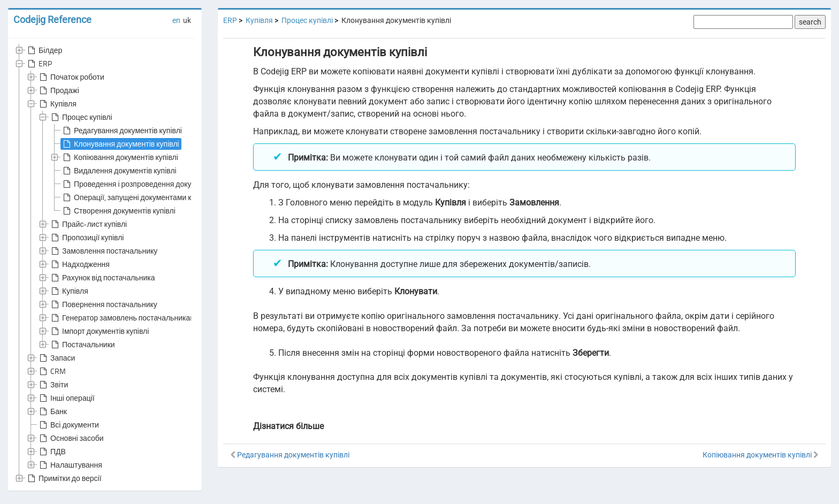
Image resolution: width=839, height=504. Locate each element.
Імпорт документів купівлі (99, 331)
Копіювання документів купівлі (120, 157)
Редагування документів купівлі (121, 131)
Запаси (56, 358)
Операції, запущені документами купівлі (136, 197)
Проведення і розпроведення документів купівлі (150, 184)
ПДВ (52, 452)
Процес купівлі (81, 117)
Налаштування (70, 465)
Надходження (79, 264)
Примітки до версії (64, 478)
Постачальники (82, 345)
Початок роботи (71, 77)
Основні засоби (71, 438)
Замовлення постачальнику (103, 251)
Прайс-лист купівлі (88, 224)
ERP (39, 64)
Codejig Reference (52, 20)
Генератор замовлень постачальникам (122, 318)
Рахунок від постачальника (102, 278)
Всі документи (68, 425)
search (810, 22)
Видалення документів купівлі (119, 171)
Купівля (57, 104)
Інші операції (66, 398)
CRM (52, 371)
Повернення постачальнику (103, 304)
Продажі (58, 90)
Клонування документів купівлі (120, 144)
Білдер (44, 50)
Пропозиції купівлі (86, 238)
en (176, 20)
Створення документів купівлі (118, 211)
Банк (52, 411)
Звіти (53, 385)
